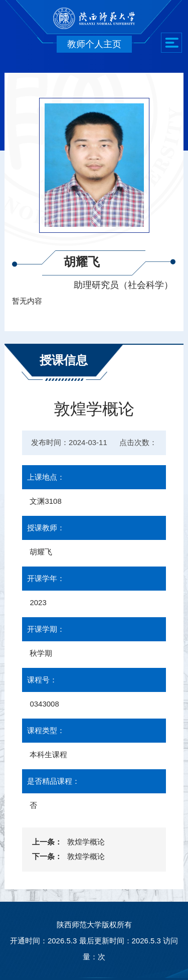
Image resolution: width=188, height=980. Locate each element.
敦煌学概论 (86, 842)
